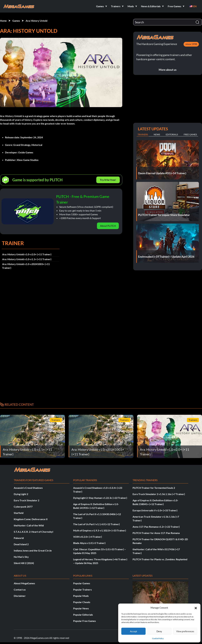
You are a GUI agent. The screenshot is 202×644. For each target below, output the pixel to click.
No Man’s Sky (21, 557)
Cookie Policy (158, 638)
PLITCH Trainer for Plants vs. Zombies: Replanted (160, 559)
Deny (159, 631)
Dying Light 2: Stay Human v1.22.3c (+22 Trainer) (100, 498)
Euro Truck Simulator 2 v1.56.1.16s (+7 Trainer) (159, 494)
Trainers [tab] (143, 134)
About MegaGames (24, 583)
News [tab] (157, 134)
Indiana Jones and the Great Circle (33, 550)
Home (3, 21)
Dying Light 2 (21, 494)
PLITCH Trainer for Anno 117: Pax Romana (156, 533)
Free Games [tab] (190, 134)
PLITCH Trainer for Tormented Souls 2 (154, 488)
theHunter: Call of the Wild (29, 525)
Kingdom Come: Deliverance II (31, 519)
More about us (168, 70)
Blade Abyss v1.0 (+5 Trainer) (89, 543)
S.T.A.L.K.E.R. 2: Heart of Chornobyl (33, 532)
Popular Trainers (82, 590)
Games (16, 21)
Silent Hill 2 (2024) (24, 563)
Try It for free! (108, 180)
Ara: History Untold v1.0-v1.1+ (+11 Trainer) (27, 259)
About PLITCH (108, 226)
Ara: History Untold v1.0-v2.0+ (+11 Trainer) (27, 254)
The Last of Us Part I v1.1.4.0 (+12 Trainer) (96, 524)
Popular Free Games (85, 621)
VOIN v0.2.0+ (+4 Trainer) (88, 537)
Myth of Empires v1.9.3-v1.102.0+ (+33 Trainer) (100, 530)
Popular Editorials (83, 615)
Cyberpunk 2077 (23, 507)
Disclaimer (20, 596)
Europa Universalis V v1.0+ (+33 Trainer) (155, 510)
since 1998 (191, 44)
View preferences (185, 631)
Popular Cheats (82, 602)
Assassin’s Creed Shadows (28, 488)
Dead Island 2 (21, 544)
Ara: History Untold (37, 21)
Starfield (19, 513)
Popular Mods (81, 596)
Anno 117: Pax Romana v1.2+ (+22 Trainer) (156, 527)
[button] (196, 608)
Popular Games (82, 583)
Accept (134, 631)
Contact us (20, 590)
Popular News (81, 608)
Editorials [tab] (172, 134)
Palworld (19, 538)
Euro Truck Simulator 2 (27, 500)
